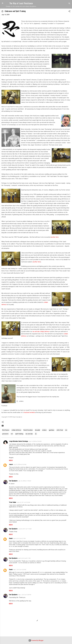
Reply (11, 460)
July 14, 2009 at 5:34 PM (35, 441)
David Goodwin (28, 430)
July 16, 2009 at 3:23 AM (20, 464)
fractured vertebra (29, 412)
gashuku (52, 430)
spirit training (19, 434)
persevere (5, 434)
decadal (37, 430)
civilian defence (45, 332)
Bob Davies (6, 430)
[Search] (69, 4)
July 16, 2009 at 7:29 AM (25, 481)
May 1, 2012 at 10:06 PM (25, 595)
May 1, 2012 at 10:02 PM (20, 570)
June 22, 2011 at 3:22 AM (23, 502)
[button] (69, 12)
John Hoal (60, 430)
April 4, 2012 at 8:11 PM (24, 558)
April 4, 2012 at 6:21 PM (19, 538)
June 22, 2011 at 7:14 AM (25, 529)
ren (12, 434)
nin (66, 430)
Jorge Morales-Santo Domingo (19, 441)
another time (55, 237)
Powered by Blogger (36, 640)
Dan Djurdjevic (13, 481)
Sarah (11, 538)
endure (44, 430)
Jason (11, 464)
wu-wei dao (36, 332)
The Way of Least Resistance (21, 3)
